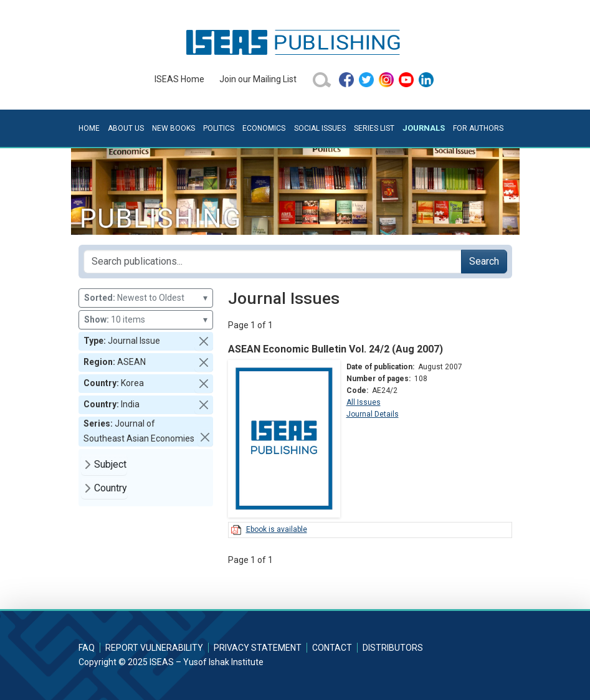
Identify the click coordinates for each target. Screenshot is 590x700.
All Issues (364, 402)
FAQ (87, 648)
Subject (110, 464)
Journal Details (373, 414)
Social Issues (320, 128)
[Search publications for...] (273, 262)
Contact (332, 648)
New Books (174, 128)
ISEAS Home (179, 79)
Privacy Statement (258, 648)
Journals (424, 128)
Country (111, 488)
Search (484, 261)
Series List (374, 128)
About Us (126, 128)
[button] (204, 341)
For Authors (478, 128)
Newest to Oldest (146, 298)
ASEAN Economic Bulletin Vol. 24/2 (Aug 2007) (335, 349)
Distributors (393, 648)
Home (89, 128)
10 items (146, 320)
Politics (219, 128)
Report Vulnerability (154, 648)
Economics (264, 128)
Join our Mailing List (258, 79)
